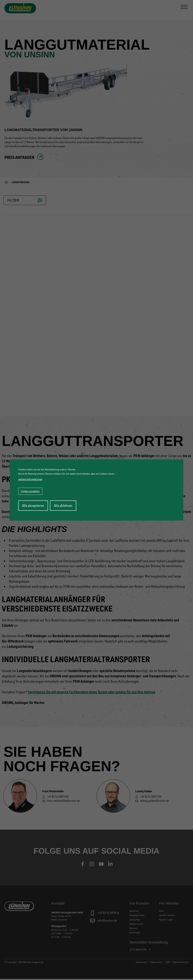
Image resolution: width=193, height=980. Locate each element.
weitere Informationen (30, 479)
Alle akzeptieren (33, 505)
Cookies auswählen (30, 491)
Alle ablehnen (63, 505)
